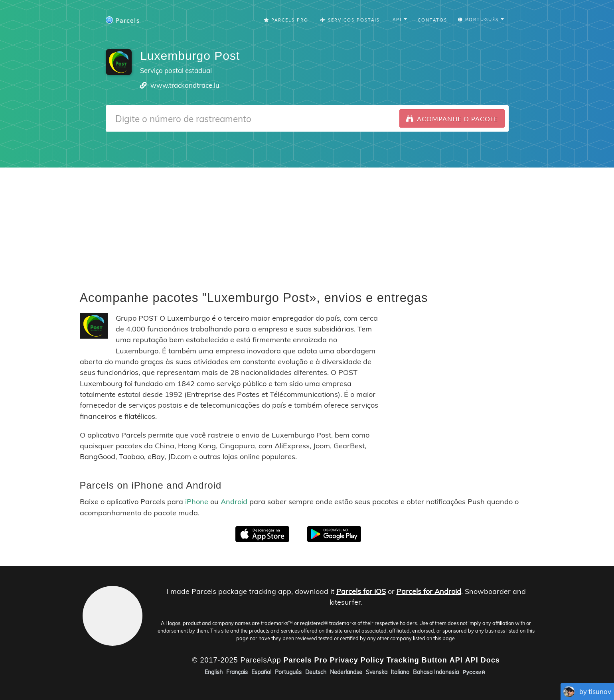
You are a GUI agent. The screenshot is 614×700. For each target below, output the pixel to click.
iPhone (197, 502)
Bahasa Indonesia (436, 672)
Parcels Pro (286, 20)
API (456, 660)
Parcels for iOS (361, 591)
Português (288, 672)
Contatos (432, 20)
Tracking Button (417, 660)
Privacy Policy (357, 660)
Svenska (377, 672)
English (214, 672)
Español (261, 672)
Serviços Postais (350, 20)
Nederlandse (346, 672)
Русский (474, 672)
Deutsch (316, 672)
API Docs (483, 660)
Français (237, 672)
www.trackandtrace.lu (185, 85)
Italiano (400, 672)
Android (234, 502)
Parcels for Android (429, 591)
